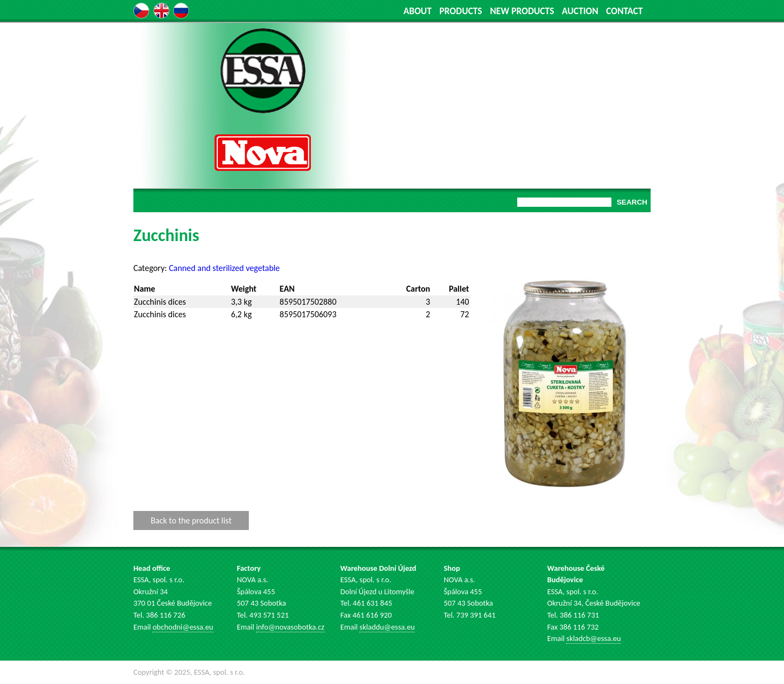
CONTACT (624, 11)
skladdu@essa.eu (387, 627)
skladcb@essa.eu (593, 638)
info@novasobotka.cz (290, 627)
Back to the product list (191, 520)
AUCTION (580, 11)
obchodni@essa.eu (183, 627)
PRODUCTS (461, 11)
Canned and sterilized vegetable (224, 268)
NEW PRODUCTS (522, 11)
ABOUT (418, 11)
